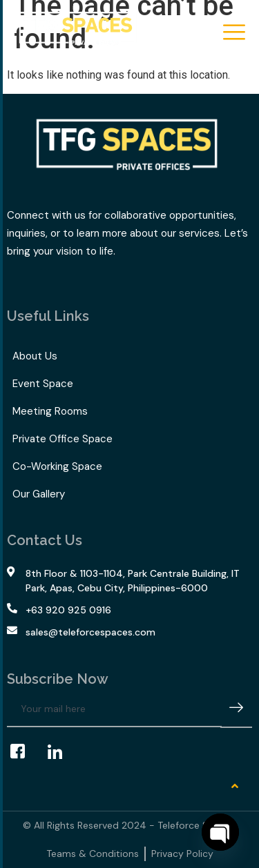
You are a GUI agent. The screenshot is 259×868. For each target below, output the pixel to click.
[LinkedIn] (61, 752)
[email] (114, 709)
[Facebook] (24, 752)
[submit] (236, 710)
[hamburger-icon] (233, 33)
